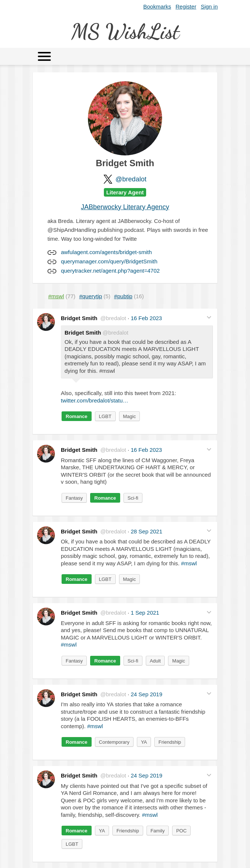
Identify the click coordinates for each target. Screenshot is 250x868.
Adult (155, 661)
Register (186, 6)
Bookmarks (157, 6)
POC (181, 831)
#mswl (189, 563)
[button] (209, 317)
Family (158, 831)
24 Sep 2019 (146, 694)
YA (144, 742)
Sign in (209, 6)
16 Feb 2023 (146, 318)
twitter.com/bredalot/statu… (95, 400)
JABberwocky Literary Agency (125, 207)
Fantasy (74, 498)
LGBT (105, 416)
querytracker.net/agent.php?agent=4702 (110, 271)
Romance (77, 416)
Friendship (170, 742)
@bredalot (131, 179)
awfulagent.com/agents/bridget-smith (106, 252)
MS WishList (125, 31)
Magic (130, 416)
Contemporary (114, 742)
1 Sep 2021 (145, 613)
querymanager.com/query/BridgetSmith (109, 261)
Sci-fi (133, 498)
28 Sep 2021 (146, 531)
